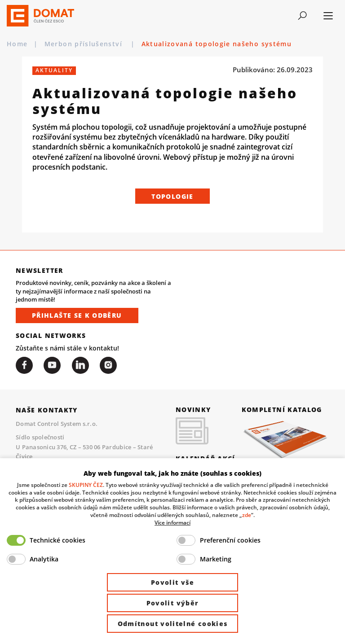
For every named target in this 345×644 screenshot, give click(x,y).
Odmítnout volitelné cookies (173, 624)
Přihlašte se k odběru (77, 315)
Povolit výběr (173, 603)
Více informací (172, 522)
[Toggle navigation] (303, 16)
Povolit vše (172, 582)
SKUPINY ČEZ (86, 485)
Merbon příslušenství (84, 44)
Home (17, 44)
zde (247, 515)
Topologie (172, 196)
